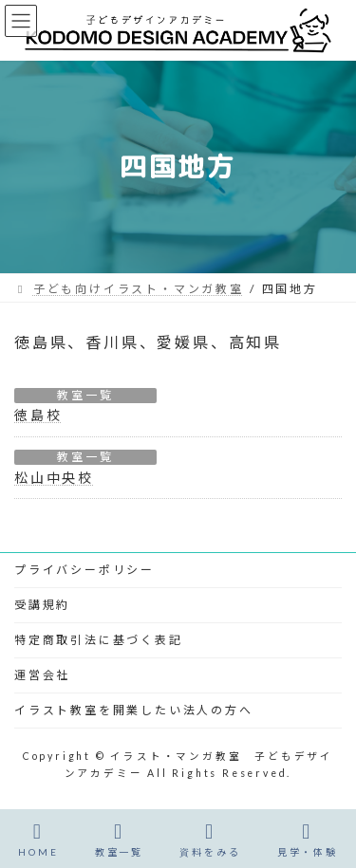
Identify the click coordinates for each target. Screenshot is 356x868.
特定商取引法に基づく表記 (99, 640)
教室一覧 (85, 395)
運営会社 (42, 675)
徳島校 (38, 415)
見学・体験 (308, 840)
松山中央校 (54, 478)
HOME (38, 840)
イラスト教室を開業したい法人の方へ (134, 710)
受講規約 (42, 605)
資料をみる (210, 840)
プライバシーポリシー (84, 570)
